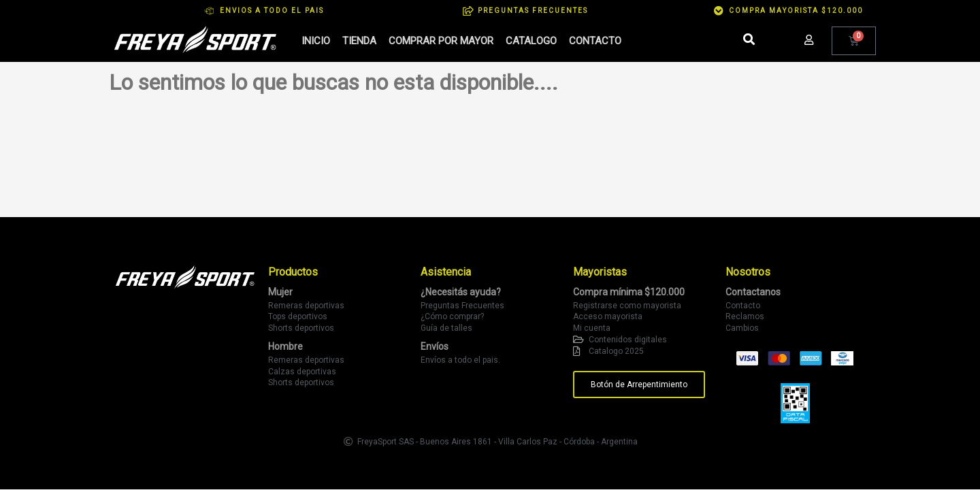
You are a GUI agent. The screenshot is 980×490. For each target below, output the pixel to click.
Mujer (280, 292)
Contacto (595, 41)
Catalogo (531, 41)
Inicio (316, 41)
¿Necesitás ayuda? (461, 292)
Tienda (359, 41)
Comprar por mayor (441, 41)
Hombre (285, 346)
